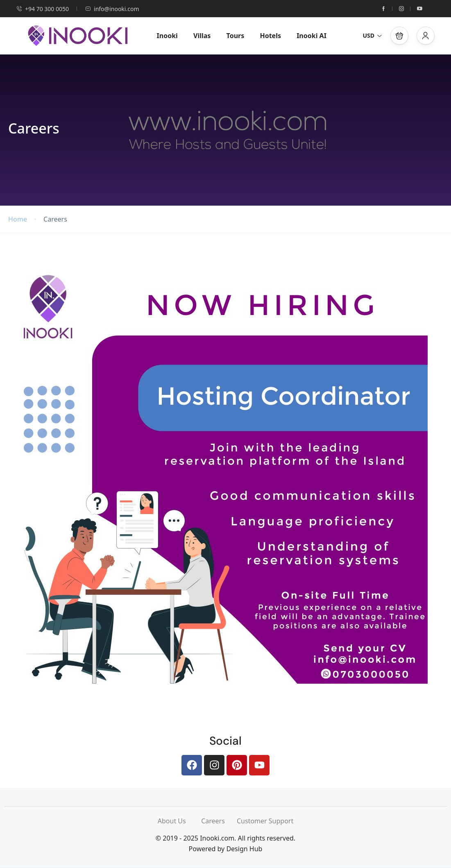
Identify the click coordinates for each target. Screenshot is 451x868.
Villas (202, 36)
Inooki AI (312, 36)
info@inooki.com (112, 9)
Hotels (270, 36)
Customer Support (265, 821)
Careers (219, 821)
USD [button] (372, 35)
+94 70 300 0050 (43, 9)
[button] (399, 36)
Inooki (167, 36)
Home (18, 219)
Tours (236, 36)
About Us (179, 821)
